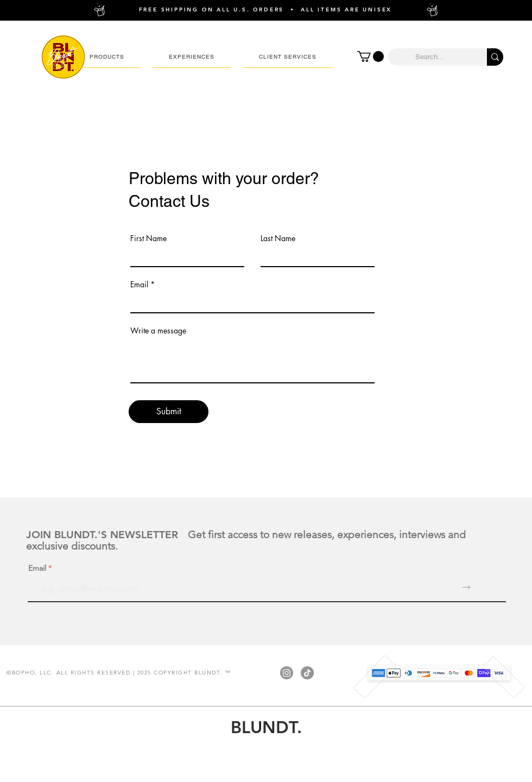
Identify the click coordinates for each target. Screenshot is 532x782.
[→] (466, 587)
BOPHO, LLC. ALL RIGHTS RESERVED (71, 673)
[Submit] (169, 412)
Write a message (158, 331)
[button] (107, 57)
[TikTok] (307, 673)
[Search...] (429, 57)
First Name (148, 238)
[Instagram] (287, 673)
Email (139, 285)
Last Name (278, 238)
